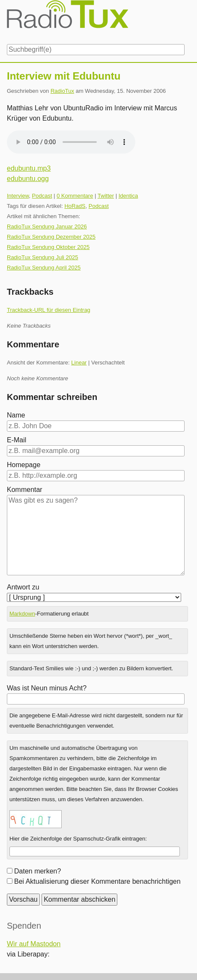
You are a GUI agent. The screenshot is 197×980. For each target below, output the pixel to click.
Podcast (42, 196)
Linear (79, 363)
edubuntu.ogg (28, 179)
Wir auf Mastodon (34, 944)
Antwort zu (23, 587)
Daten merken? (37, 871)
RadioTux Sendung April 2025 (44, 268)
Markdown (22, 614)
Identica (128, 196)
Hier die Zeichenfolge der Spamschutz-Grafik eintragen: (78, 839)
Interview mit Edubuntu (64, 76)
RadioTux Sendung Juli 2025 (42, 257)
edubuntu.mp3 (29, 168)
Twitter (106, 196)
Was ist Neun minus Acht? (47, 688)
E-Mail (16, 440)
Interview (18, 196)
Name (16, 415)
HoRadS (75, 206)
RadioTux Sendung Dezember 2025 (51, 237)
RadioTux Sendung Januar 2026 (47, 226)
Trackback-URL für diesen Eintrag (49, 310)
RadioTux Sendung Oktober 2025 (48, 247)
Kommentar (25, 490)
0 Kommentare (75, 196)
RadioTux (62, 91)
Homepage (24, 465)
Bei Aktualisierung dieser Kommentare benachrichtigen (97, 881)
